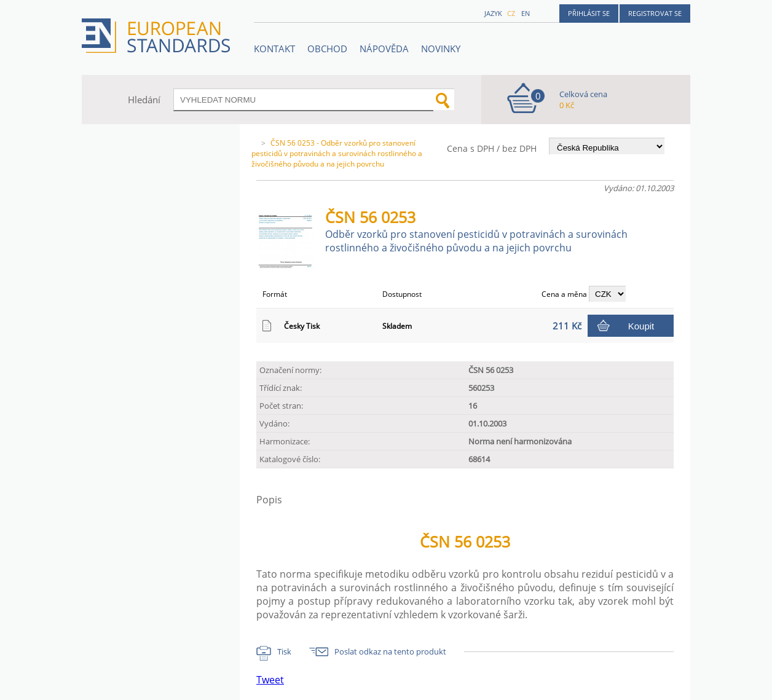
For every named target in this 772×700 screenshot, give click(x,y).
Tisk (284, 651)
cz (511, 13)
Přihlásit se (589, 13)
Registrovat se (655, 13)
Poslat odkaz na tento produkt (390, 651)
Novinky (441, 49)
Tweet (270, 680)
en (526, 13)
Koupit (641, 326)
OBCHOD (327, 49)
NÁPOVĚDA (384, 49)
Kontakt (274, 49)
